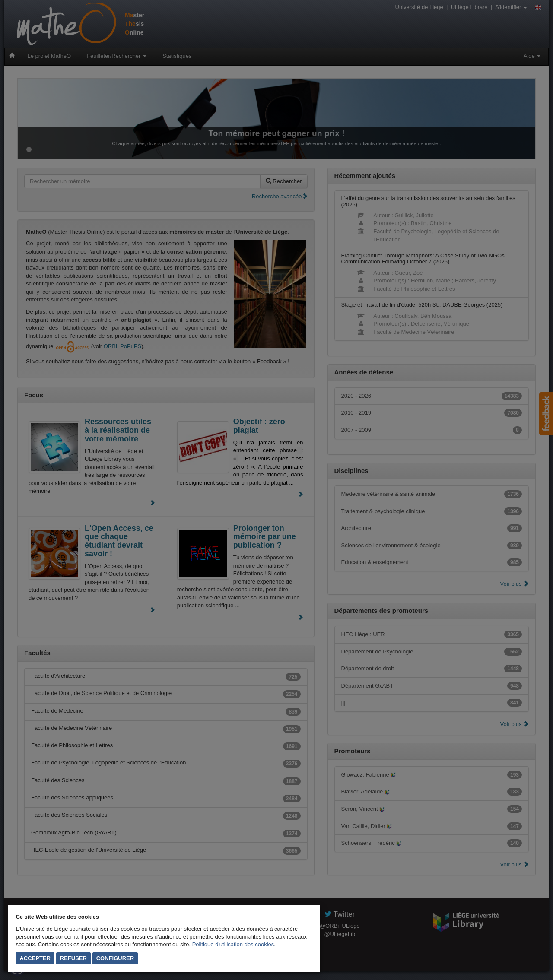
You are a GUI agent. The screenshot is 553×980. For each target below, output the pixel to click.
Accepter (35, 958)
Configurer (115, 958)
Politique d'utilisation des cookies (233, 944)
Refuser (73, 958)
